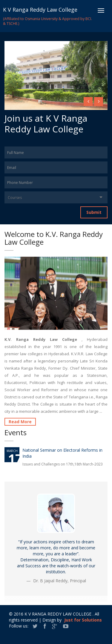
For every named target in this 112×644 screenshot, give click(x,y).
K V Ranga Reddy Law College (40, 10)
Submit (94, 212)
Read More (20, 422)
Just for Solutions (83, 620)
